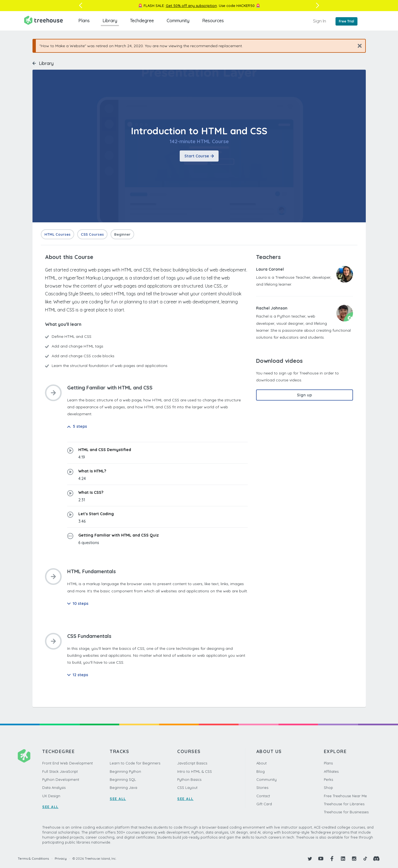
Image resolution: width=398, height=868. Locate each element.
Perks (328, 779)
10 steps (78, 603)
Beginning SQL (123, 779)
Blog (261, 771)
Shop (328, 788)
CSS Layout (187, 788)
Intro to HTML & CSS (195, 771)
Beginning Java (123, 788)
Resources (213, 21)
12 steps (78, 675)
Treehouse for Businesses (346, 812)
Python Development (61, 779)
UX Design (51, 796)
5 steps (77, 426)
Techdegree (142, 21)
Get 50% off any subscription (191, 6)
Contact (263, 796)
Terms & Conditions (33, 858)
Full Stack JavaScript (60, 771)
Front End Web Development (67, 763)
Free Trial (346, 21)
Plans (84, 21)
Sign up (304, 395)
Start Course (199, 156)
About (261, 763)
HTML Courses (57, 234)
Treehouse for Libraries (344, 804)
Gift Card (264, 804)
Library (110, 21)
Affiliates (331, 771)
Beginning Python (125, 771)
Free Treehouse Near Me (345, 796)
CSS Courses (92, 234)
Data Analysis (54, 788)
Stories (262, 788)
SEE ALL (50, 807)
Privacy (61, 858)
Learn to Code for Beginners (135, 763)
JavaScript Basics (192, 763)
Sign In (320, 21)
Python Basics (189, 779)
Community (178, 21)
